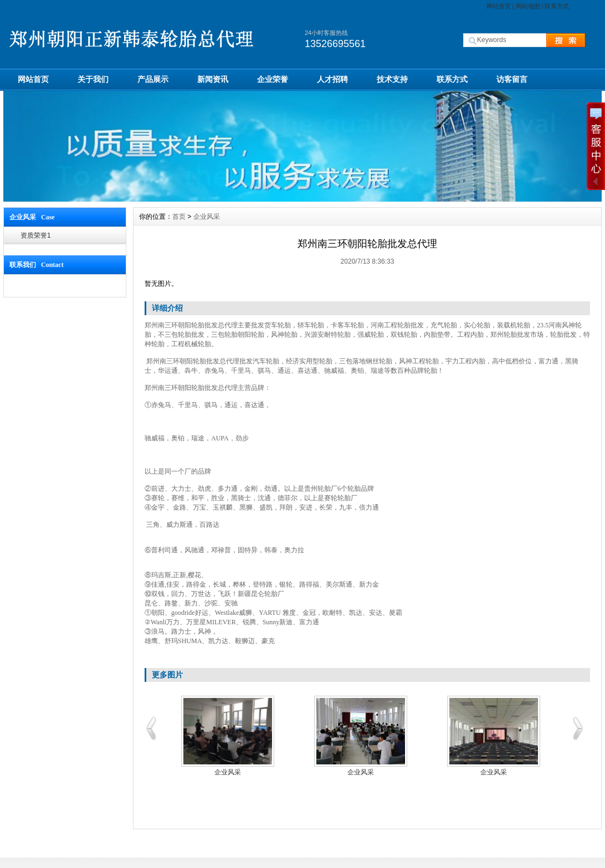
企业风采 (207, 217)
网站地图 (528, 6)
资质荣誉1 (36, 235)
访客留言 (512, 79)
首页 (179, 217)
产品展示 (153, 79)
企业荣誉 (273, 79)
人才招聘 (332, 79)
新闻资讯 (213, 79)
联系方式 (557, 6)
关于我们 (93, 79)
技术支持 (392, 79)
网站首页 (499, 6)
